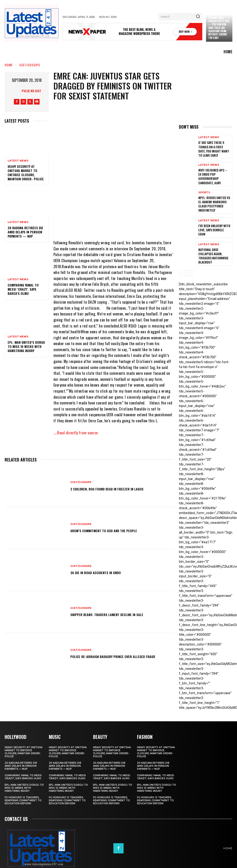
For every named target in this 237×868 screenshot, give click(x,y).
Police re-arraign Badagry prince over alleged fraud (116, 656)
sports (204, 188)
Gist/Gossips (30, 65)
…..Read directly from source (76, 433)
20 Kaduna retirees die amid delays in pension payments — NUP (25, 232)
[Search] (198, 17)
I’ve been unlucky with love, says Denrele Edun (213, 221)
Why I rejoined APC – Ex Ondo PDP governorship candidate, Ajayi (214, 172)
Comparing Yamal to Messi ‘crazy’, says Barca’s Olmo (23, 289)
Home (9, 65)
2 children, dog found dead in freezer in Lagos (115, 489)
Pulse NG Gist (31, 91)
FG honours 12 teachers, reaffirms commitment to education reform (23, 790)
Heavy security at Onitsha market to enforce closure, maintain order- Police (26, 173)
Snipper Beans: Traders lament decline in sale (114, 614)
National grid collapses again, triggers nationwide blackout (214, 245)
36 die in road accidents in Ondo (101, 572)
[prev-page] (182, 263)
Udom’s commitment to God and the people (111, 531)
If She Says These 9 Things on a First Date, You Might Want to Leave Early (214, 148)
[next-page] (189, 263)
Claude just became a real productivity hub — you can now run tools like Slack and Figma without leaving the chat (219, 26)
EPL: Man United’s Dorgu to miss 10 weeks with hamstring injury (26, 346)
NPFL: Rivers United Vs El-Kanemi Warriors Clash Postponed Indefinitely (214, 197)
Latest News (18, 161)
